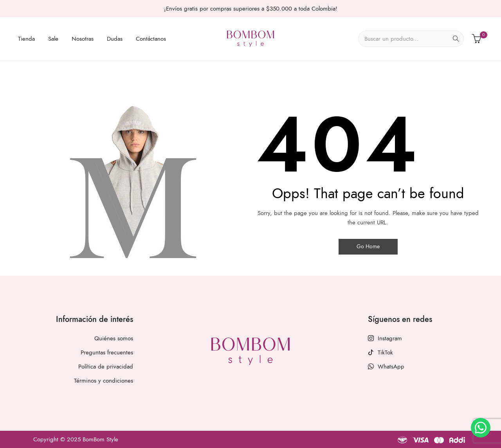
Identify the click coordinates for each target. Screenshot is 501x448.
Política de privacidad (106, 367)
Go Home (368, 247)
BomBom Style (100, 439)
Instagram (385, 338)
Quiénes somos (114, 338)
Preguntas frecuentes (107, 352)
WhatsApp (386, 367)
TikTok (380, 352)
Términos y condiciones (104, 381)
